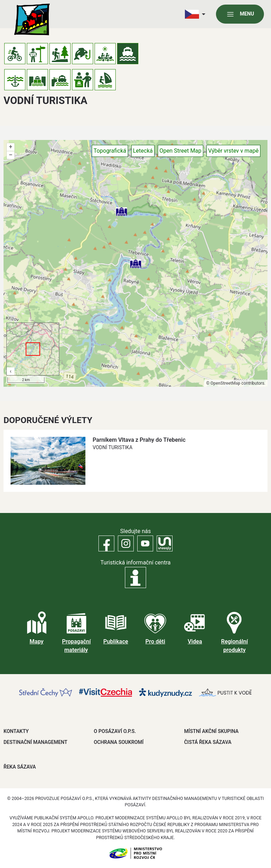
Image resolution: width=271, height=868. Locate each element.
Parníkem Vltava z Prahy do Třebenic (139, 440)
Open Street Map (180, 151)
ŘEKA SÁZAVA (20, 767)
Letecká (143, 151)
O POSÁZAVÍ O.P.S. (115, 731)
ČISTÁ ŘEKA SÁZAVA (208, 742)
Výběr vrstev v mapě (233, 151)
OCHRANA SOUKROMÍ (119, 742)
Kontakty (16, 731)
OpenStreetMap (225, 383)
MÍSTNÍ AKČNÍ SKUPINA (211, 731)
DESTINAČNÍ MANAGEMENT (35, 742)
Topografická (110, 151)
